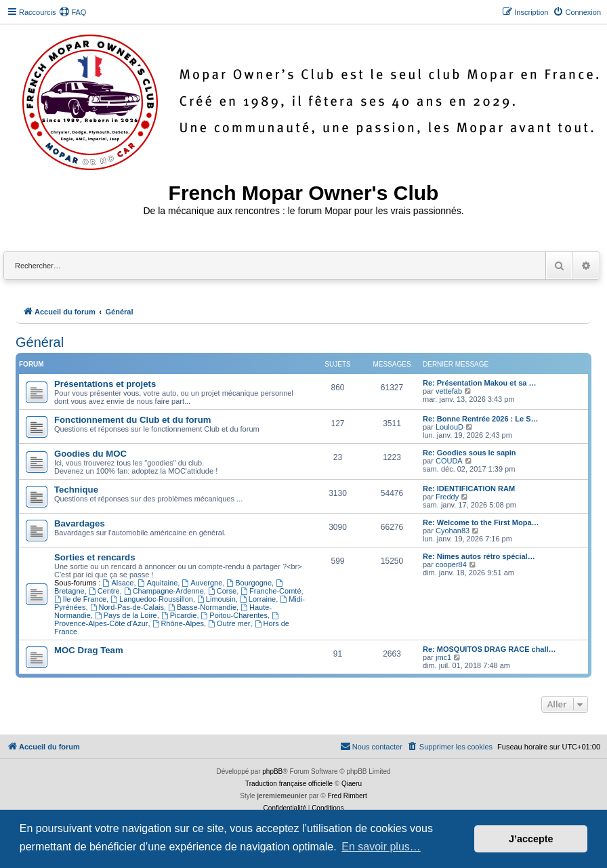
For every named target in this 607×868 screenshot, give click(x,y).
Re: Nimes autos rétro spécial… (479, 556)
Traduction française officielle (289, 784)
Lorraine (258, 599)
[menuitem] (72, 12)
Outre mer (229, 623)
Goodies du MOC (90, 454)
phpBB (272, 771)
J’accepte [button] (531, 839)
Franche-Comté (271, 591)
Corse (222, 591)
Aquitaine (158, 583)
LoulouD (449, 427)
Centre (104, 591)
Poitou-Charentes (234, 615)
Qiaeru (352, 784)
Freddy (447, 497)
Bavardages (80, 523)
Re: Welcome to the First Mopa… (481, 522)
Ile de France (80, 599)
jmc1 (443, 657)
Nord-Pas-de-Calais (127, 607)
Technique (76, 490)
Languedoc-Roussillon (152, 599)
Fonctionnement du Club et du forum (133, 420)
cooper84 (451, 564)
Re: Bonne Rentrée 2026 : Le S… (481, 419)
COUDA (449, 461)
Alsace (119, 583)
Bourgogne (249, 583)
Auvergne (202, 583)
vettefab (449, 391)
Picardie (179, 615)
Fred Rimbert (347, 796)
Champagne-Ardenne (164, 591)
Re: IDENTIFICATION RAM (469, 489)
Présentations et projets (105, 384)
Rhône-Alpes (178, 623)
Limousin (216, 599)
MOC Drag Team (89, 650)
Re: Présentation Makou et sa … (480, 383)
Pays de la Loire (126, 615)
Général (40, 342)
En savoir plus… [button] (381, 847)
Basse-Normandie (202, 607)
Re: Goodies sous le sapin (469, 453)
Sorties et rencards (95, 557)
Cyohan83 (453, 531)
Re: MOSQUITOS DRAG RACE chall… (489, 649)
